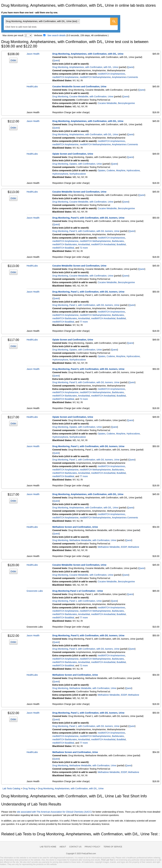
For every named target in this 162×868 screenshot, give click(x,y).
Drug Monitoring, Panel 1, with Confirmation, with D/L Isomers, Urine (88, 292)
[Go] (114, 21)
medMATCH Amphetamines (111, 74)
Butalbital (121, 244)
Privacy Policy (92, 847)
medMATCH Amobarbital (103, 244)
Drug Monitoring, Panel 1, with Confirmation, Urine (77, 601)
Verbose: (38, 35)
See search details (57, 35)
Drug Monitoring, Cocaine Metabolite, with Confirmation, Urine (83, 96)
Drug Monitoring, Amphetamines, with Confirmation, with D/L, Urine (88, 54)
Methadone (134, 547)
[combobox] (61, 24)
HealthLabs (32, 86)
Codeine (111, 170)
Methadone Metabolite (109, 547)
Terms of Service (113, 847)
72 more (84, 248)
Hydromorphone (60, 174)
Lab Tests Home (48, 847)
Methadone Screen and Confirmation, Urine (75, 527)
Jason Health (33, 54)
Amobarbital (84, 244)
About (63, 847)
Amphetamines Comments (125, 77)
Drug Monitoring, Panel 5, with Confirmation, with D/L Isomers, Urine (88, 218)
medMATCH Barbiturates (65, 244)
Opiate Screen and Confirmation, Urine (73, 154)
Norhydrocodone (78, 174)
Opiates (102, 170)
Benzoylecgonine (126, 103)
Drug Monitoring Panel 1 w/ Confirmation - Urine (78, 591)
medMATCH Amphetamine (65, 77)
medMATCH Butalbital (63, 248)
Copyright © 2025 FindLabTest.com (81, 854)
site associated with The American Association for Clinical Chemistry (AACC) (54, 812)
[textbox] (23, 27)
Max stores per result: (13, 35)
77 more (84, 322)
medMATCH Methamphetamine (95, 77)
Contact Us (75, 847)
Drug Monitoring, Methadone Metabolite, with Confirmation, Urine (84, 540)
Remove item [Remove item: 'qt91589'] (78, 21)
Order (13, 60)
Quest (56, 60)
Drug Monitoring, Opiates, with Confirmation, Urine (77, 164)
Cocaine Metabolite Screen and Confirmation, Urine (79, 86)
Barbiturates (118, 241)
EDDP (124, 547)
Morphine (121, 170)
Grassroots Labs (35, 591)
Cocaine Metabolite (107, 103)
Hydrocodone (133, 170)
